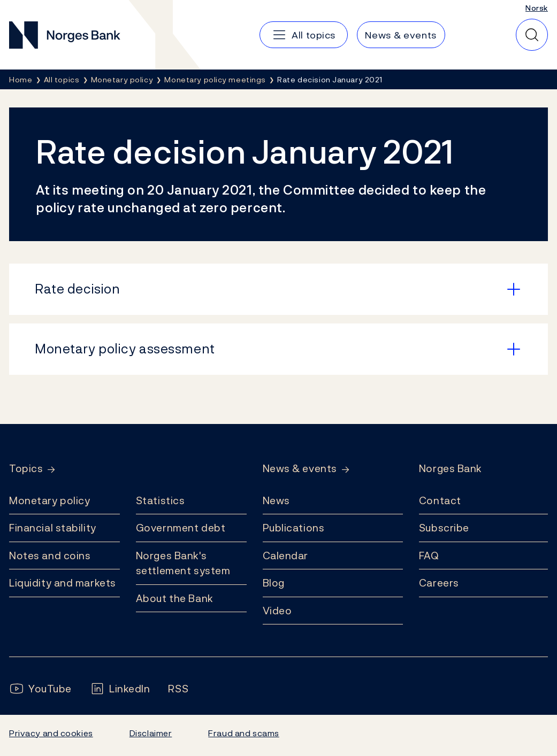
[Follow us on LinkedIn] (120, 689)
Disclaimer (151, 733)
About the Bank (175, 598)
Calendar (286, 556)
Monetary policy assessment (125, 349)
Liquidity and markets (63, 583)
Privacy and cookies (51, 733)
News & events (300, 469)
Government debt (181, 528)
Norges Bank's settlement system (183, 563)
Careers (439, 583)
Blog (274, 583)
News (276, 500)
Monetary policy (49, 500)
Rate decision (77, 289)
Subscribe (444, 528)
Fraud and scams (243, 733)
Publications (294, 528)
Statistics (161, 500)
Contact (440, 500)
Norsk (537, 8)
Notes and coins (50, 556)
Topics (26, 469)
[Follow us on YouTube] (40, 689)
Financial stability (53, 528)
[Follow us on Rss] (178, 689)
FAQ (429, 556)
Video (277, 611)
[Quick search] (532, 35)
